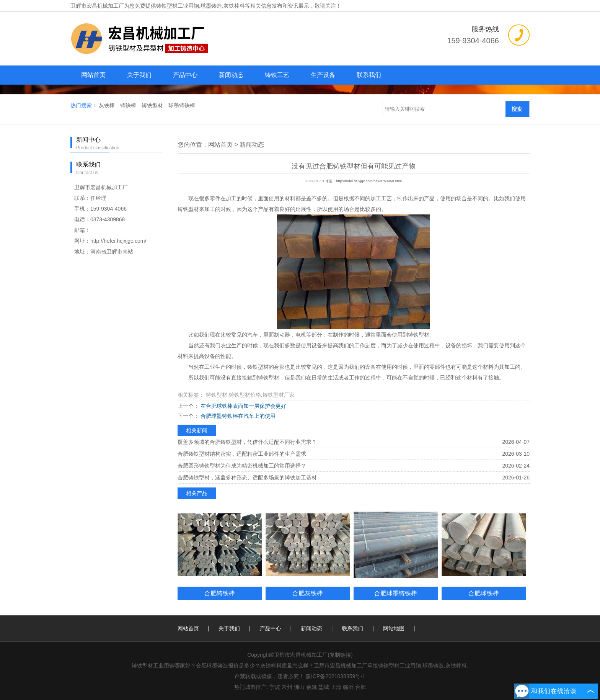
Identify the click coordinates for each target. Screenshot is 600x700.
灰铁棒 (108, 105)
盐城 (324, 687)
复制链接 (340, 655)
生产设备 (323, 75)
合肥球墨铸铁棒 (396, 593)
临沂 (348, 687)
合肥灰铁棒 (308, 593)
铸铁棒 (129, 105)
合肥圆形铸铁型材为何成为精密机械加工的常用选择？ (242, 466)
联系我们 (369, 75)
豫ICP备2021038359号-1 (336, 676)
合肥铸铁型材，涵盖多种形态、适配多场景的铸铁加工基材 (247, 478)
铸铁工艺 (277, 75)
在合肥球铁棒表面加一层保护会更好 (243, 406)
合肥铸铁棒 (220, 593)
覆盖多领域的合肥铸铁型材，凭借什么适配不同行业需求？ (247, 442)
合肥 (360, 687)
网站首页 (93, 75)
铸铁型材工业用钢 (178, 6)
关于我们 (139, 75)
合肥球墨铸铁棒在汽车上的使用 (237, 416)
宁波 (275, 687)
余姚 (311, 687)
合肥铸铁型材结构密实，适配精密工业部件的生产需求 (242, 454)
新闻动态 (231, 75)
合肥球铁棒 (484, 593)
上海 (336, 687)
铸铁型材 (153, 105)
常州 (287, 687)
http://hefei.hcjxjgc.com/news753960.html (369, 181)
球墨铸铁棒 (182, 105)
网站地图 (394, 628)
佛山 (299, 687)
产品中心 (185, 75)
